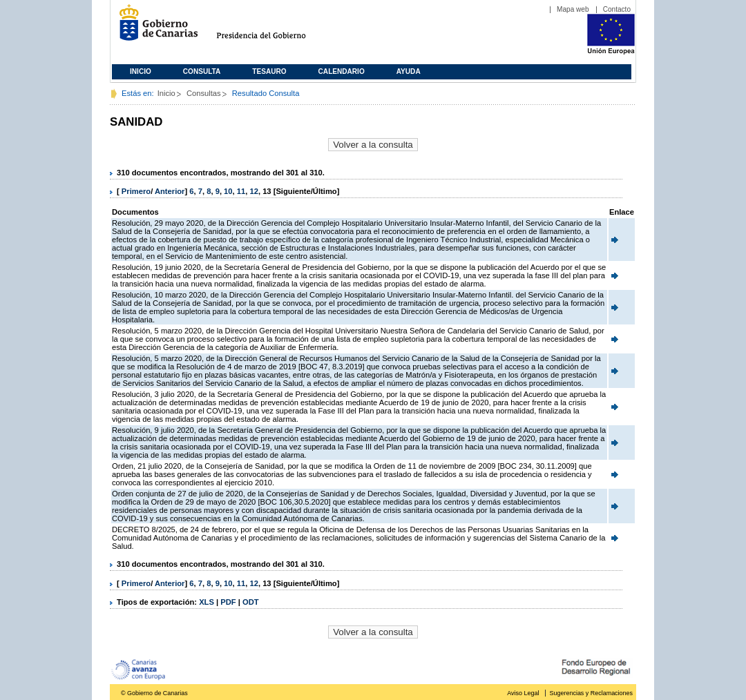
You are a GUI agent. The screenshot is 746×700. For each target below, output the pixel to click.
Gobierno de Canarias (154, 28)
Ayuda (409, 71)
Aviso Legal (523, 693)
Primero (136, 191)
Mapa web (573, 9)
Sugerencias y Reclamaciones (591, 693)
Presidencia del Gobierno (274, 28)
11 (241, 191)
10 (228, 191)
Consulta (202, 71)
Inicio (141, 71)
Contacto (617, 9)
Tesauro (269, 71)
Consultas (204, 93)
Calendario (342, 71)
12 (254, 191)
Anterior (170, 191)
